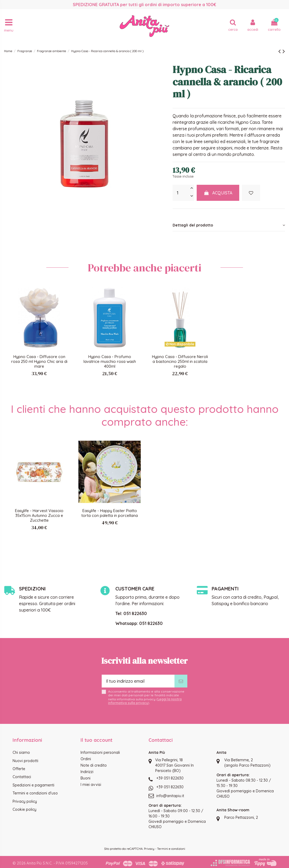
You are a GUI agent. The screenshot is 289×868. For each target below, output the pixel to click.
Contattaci (22, 777)
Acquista (218, 193)
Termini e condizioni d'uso (35, 793)
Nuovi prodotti (25, 761)
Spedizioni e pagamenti (33, 785)
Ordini (86, 759)
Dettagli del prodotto (229, 225)
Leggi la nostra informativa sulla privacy (145, 701)
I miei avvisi (91, 785)
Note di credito (94, 765)
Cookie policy (24, 809)
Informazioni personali (100, 752)
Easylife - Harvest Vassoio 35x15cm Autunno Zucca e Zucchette (39, 515)
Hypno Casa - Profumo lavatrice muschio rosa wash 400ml (110, 361)
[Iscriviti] (181, 681)
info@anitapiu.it (170, 796)
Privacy (149, 849)
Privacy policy (25, 801)
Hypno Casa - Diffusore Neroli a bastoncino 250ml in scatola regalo (180, 361)
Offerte (19, 769)
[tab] (229, 225)
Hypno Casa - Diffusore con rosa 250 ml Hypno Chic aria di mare (39, 361)
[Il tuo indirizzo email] (138, 681)
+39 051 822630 (170, 778)
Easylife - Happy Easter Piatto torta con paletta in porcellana (110, 513)
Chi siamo (21, 752)
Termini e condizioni (171, 849)
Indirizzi (87, 772)
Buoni (85, 778)
